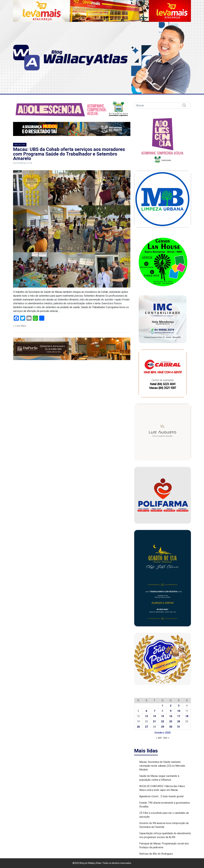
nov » (166, 738)
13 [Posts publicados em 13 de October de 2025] (146, 716)
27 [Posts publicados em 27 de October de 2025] (146, 727)
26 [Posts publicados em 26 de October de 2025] (138, 727)
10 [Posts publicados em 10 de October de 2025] (179, 711)
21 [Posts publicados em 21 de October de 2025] (154, 721)
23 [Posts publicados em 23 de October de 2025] (171, 721)
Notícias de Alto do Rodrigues (156, 854)
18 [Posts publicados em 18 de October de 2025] (187, 716)
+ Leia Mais (20, 326)
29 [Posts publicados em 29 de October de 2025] (163, 727)
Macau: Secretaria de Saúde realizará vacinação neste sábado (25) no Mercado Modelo (162, 766)
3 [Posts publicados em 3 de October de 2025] (179, 706)
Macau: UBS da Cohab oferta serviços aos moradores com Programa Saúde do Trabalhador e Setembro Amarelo (69, 154)
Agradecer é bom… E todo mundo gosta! (162, 796)
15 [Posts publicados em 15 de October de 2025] (163, 716)
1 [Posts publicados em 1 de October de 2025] (162, 706)
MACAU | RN (20, 145)
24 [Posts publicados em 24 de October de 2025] (179, 721)
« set (159, 738)
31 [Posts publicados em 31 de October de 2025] (179, 727)
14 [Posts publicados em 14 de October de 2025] (154, 716)
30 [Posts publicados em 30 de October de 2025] (171, 727)
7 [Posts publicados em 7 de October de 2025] (155, 711)
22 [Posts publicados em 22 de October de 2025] (163, 721)
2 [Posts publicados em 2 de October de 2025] (171, 706)
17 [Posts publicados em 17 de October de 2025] (179, 716)
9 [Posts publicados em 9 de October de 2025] (171, 711)
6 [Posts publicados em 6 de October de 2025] (146, 711)
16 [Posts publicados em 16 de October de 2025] (171, 716)
